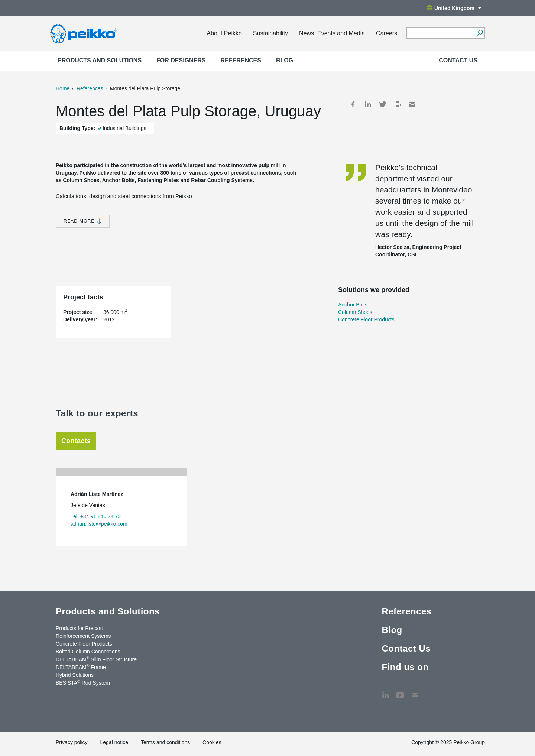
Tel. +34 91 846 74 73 (96, 516)
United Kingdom (454, 8)
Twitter (383, 104)
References (241, 60)
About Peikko (224, 33)
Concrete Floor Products (366, 319)
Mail (412, 104)
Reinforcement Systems (83, 636)
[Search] (479, 33)
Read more (83, 221)
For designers (181, 60)
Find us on (405, 667)
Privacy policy (72, 742)
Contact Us (458, 60)
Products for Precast (79, 628)
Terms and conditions (165, 742)
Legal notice (114, 742)
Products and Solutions (100, 60)
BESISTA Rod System (83, 682)
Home (63, 88)
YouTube (400, 691)
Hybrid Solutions (75, 675)
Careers (387, 33)
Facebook (353, 104)
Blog (285, 60)
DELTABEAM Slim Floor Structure (96, 659)
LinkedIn (368, 104)
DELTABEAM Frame (81, 667)
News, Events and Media (332, 33)
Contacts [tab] (76, 441)
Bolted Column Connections (88, 652)
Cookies (212, 742)
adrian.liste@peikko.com (99, 524)
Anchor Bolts (353, 305)
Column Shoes (355, 312)
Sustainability (270, 33)
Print (398, 104)
